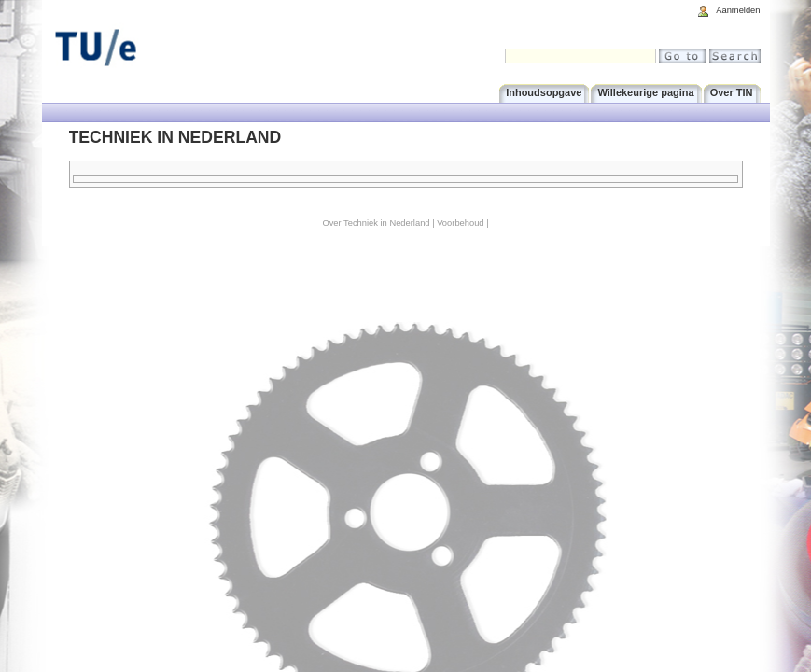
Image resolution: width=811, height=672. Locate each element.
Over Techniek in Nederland (376, 223)
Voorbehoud (460, 223)
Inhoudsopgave (544, 92)
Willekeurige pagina (645, 92)
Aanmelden (738, 10)
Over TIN (732, 92)
